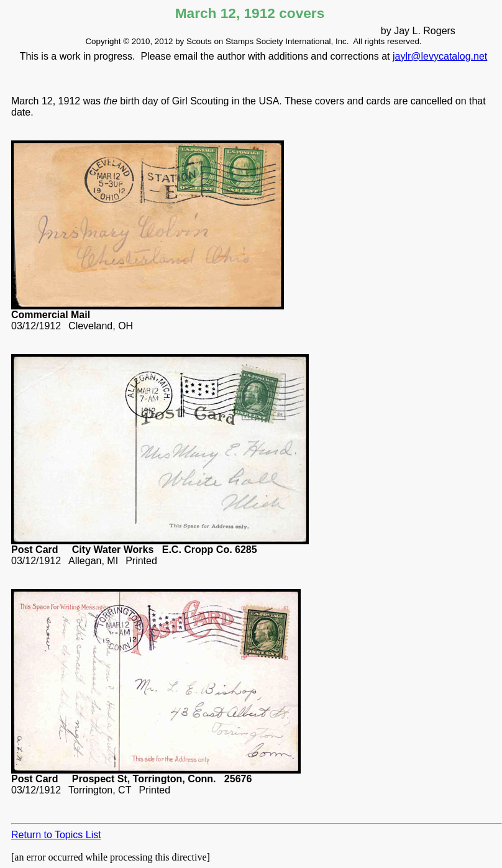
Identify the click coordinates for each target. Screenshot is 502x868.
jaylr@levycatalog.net (440, 56)
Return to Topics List (56, 835)
